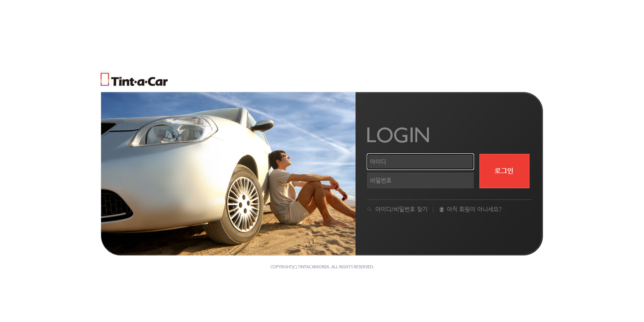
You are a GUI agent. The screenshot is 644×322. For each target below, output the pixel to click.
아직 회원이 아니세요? (474, 209)
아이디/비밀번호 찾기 (401, 209)
